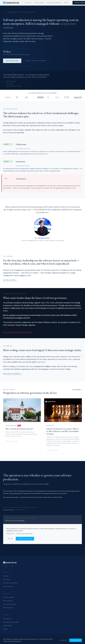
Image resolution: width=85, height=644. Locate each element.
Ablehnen (63, 640)
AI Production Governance (10, 583)
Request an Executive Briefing (36, 61)
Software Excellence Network (11, 622)
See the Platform (12, 61)
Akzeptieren (76, 640)
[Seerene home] (11, 3)
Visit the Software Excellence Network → (18, 332)
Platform (28, 3)
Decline (11, 539)
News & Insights (7, 626)
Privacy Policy (10, 533)
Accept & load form (25, 539)
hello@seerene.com (9, 510)
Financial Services (8, 601)
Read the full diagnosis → (13, 374)
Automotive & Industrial (10, 604)
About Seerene (7, 619)
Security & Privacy (8, 586)
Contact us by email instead (24, 533)
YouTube (11, 566)
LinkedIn (5, 566)
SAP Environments (8, 608)
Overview (6, 576)
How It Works (39, 3)
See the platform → (10, 280)
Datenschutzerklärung (15, 641)
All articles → (77, 389)
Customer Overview (9, 597)
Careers (5, 629)
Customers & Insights (54, 3)
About (66, 3)
